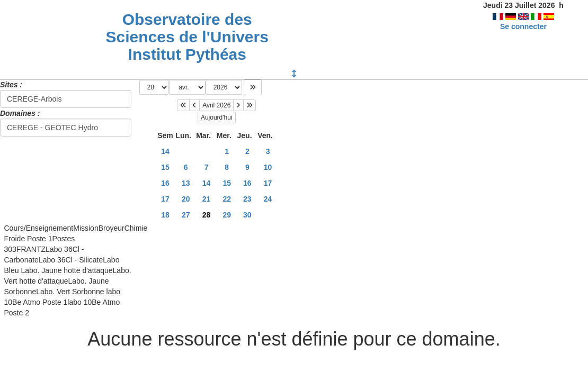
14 (165, 151)
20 (186, 199)
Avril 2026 (216, 105)
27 (186, 215)
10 (268, 167)
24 (268, 199)
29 (227, 215)
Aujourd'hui (217, 117)
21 (207, 199)
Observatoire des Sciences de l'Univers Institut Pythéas (187, 37)
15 (165, 167)
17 (268, 183)
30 (247, 215)
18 (165, 215)
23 (247, 199)
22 (227, 199)
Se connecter (523, 26)
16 (165, 183)
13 (186, 183)
